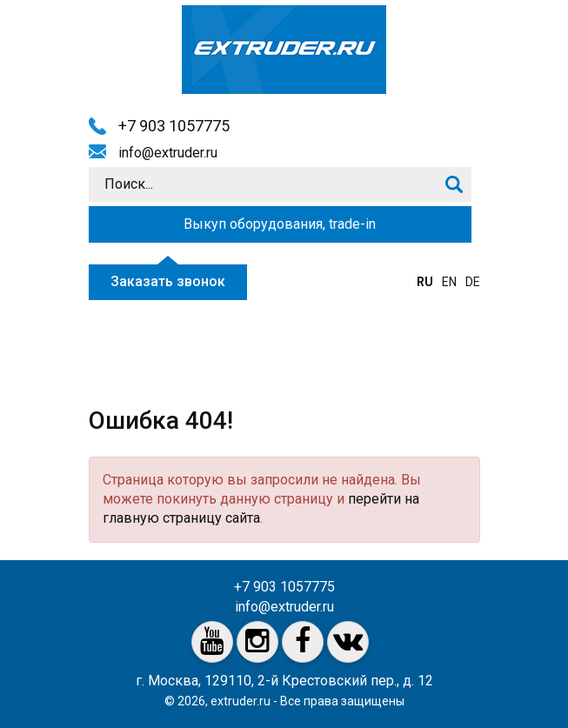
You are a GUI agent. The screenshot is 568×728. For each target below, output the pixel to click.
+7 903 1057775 (174, 126)
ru (425, 282)
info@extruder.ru (168, 153)
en (449, 282)
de (473, 282)
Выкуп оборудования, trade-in (280, 224)
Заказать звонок (168, 281)
